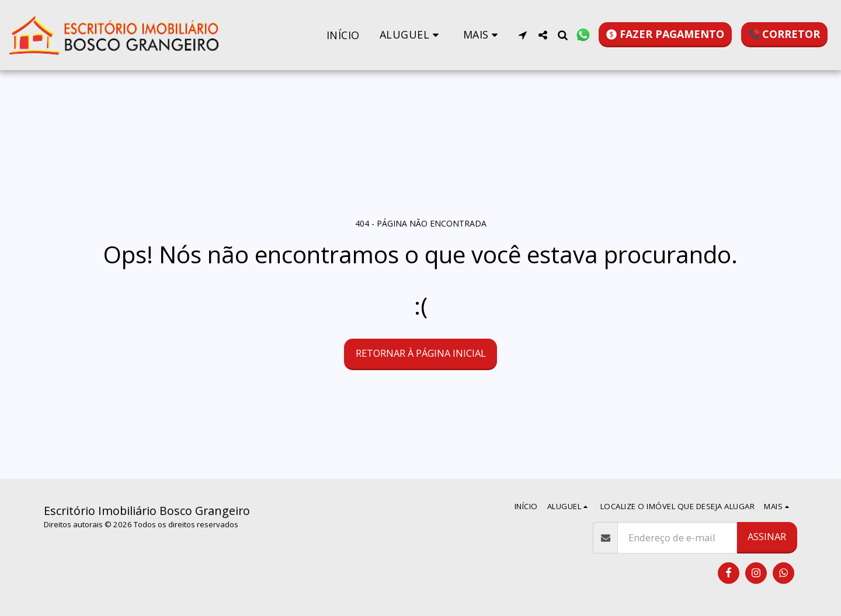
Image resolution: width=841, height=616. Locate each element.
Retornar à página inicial (421, 353)
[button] (411, 35)
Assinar (767, 536)
